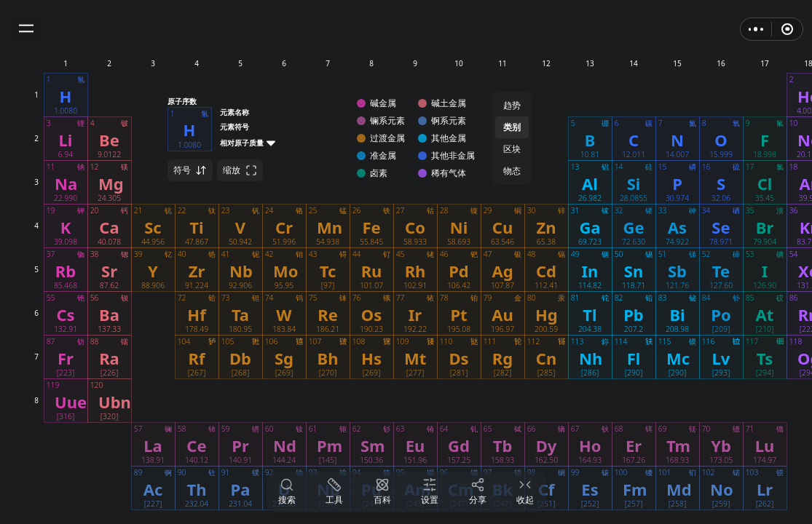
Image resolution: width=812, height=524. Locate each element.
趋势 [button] (512, 105)
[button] (26, 29)
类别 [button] (512, 127)
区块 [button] (512, 149)
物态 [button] (512, 171)
